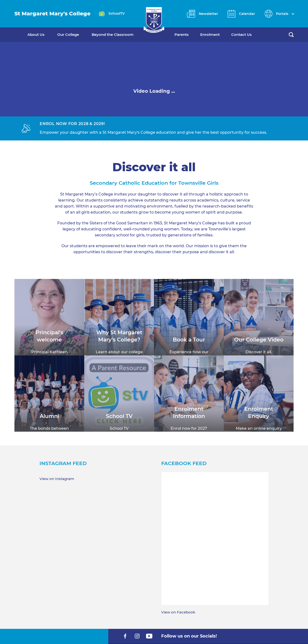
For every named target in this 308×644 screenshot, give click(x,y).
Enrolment (210, 35)
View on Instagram (57, 479)
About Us (36, 35)
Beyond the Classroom (113, 35)
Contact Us (241, 35)
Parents (182, 35)
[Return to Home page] (154, 22)
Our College (68, 35)
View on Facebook (178, 612)
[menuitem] (42, 35)
